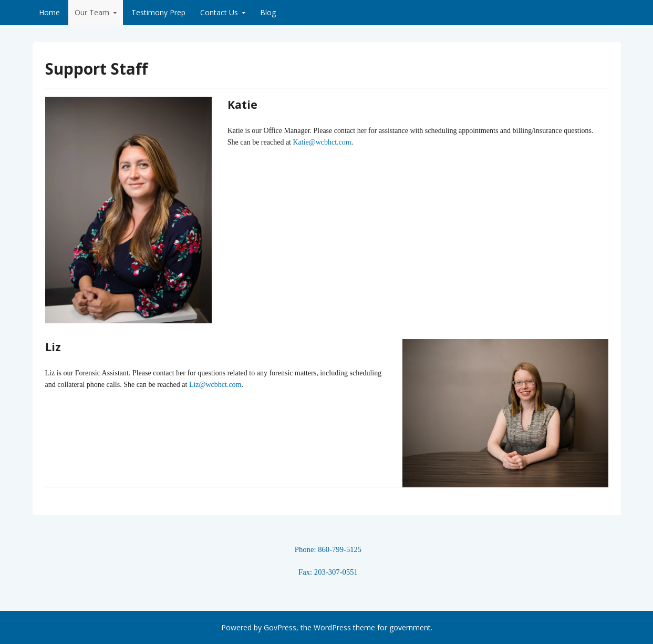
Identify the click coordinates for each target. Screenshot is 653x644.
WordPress (332, 627)
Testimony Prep (158, 12)
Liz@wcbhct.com (215, 385)
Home (49, 12)
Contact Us (219, 12)
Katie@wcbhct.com (322, 142)
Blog (268, 12)
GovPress (280, 627)
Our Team (92, 12)
